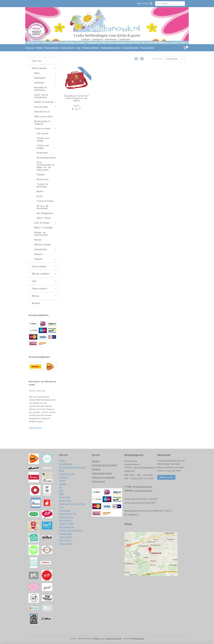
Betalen (96, 461)
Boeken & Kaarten (45, 102)
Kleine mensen (52, 48)
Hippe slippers (44, 289)
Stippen (41, 175)
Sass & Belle (65, 521)
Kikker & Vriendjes (43, 228)
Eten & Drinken (45, 223)
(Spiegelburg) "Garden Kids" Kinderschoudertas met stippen (76, 98)
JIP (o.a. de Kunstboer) (42, 207)
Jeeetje (63, 484)
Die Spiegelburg (45, 213)
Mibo (61, 494)
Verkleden (45, 83)
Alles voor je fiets (43, 117)
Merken (39, 48)
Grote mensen (67, 48)
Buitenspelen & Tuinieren (42, 123)
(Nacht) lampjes (43, 245)
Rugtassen (42, 153)
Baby (45, 73)
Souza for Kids (66, 524)
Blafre (40, 191)
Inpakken (96, 469)
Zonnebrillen (45, 249)
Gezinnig (63, 477)
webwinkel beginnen (113, 639)
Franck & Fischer (45, 201)
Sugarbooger (65, 534)
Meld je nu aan (166, 477)
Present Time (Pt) (68, 514)
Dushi (39, 196)
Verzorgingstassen (46, 158)
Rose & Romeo (66, 517)
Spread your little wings (71, 530)
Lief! (61, 491)
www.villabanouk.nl (143, 491)
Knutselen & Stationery (41, 89)
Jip (60, 487)
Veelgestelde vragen (110, 48)
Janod (62, 481)
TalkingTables (66, 537)
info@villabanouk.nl (142, 487)
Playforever (65, 511)
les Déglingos (66, 464)
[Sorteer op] (175, 59)
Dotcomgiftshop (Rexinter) (72, 467)
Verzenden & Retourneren (104, 465)
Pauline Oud (65, 501)
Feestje (38, 240)
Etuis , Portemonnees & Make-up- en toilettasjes (45, 166)
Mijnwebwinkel (139, 639)
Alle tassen (43, 133)
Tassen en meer (45, 129)
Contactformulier (131, 48)
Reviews (36, 303)
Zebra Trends (44, 218)
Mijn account (145, 4)
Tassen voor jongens (43, 147)
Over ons (29, 48)
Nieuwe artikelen (91, 48)
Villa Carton (65, 540)
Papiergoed (65, 497)
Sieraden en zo (42, 112)
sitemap (97, 639)
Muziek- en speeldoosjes (41, 234)
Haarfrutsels (45, 107)
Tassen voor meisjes (43, 139)
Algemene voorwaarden (104, 478)
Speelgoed (45, 78)
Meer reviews (35, 428)
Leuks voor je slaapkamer (41, 96)
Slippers (38, 254)
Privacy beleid (147, 48)
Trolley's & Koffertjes (42, 185)
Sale (78, 48)
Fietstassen (43, 179)
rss (103, 639)
